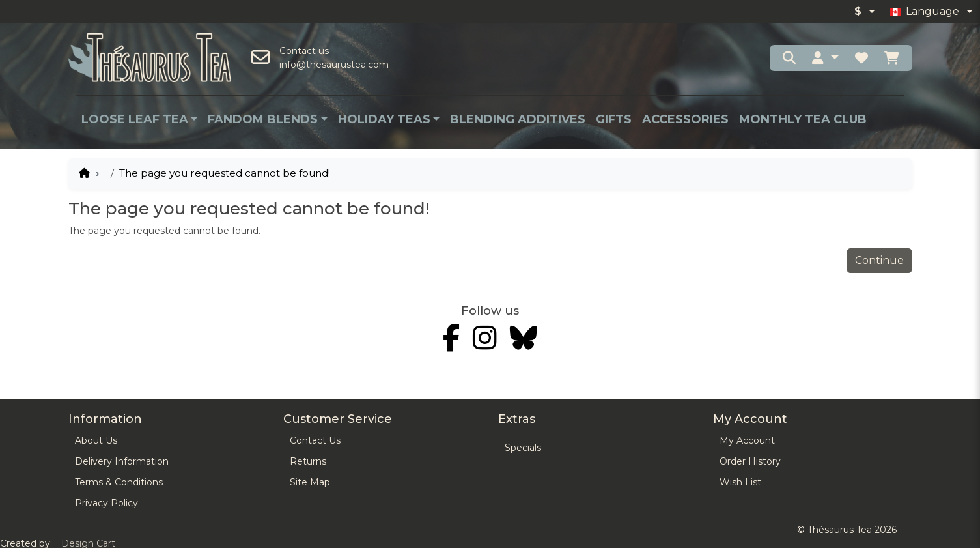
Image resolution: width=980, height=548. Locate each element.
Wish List (740, 482)
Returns (308, 461)
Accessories (685, 119)
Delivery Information (122, 461)
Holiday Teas (384, 119)
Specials (523, 448)
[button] (825, 58)
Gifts (614, 119)
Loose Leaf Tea (135, 119)
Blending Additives (518, 119)
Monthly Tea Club (803, 119)
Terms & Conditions (119, 482)
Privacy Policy (106, 503)
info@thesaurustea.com (334, 65)
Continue (879, 260)
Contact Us (315, 440)
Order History (750, 461)
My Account (747, 440)
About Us (96, 440)
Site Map (310, 482)
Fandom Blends (263, 119)
